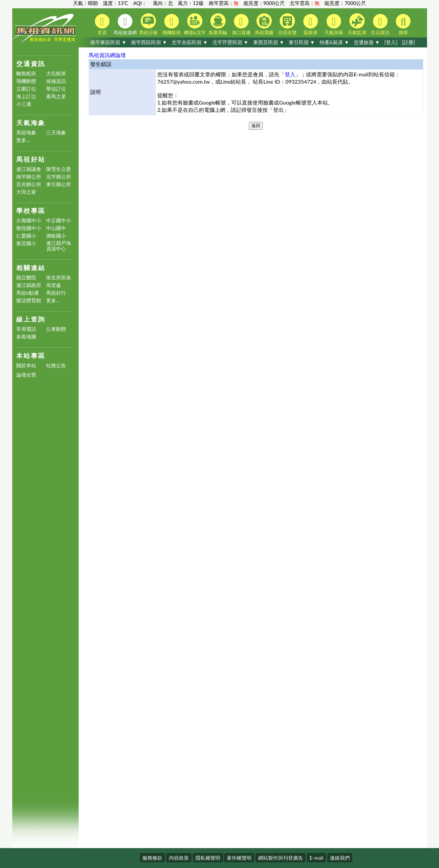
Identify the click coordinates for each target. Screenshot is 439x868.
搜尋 (403, 25)
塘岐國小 (56, 236)
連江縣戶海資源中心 (59, 246)
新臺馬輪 (218, 24)
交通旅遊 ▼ (367, 42)
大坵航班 (56, 73)
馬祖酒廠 (264, 24)
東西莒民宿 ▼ (269, 42)
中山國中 (56, 228)
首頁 (102, 25)
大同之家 (26, 192)
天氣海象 (31, 123)
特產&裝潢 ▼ (334, 42)
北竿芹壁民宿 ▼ (230, 42)
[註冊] (408, 42)
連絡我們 (340, 858)
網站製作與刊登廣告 (281, 858)
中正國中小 (59, 220)
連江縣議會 (29, 169)
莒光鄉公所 (29, 184)
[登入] (391, 42)
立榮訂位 (26, 89)
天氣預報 (334, 25)
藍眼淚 (311, 25)
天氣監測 (357, 24)
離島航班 (26, 73)
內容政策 (179, 858)
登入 (290, 74)
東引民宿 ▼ (302, 42)
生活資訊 (380, 25)
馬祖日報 (148, 24)
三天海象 (56, 133)
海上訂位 (26, 96)
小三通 (24, 104)
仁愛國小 (26, 236)
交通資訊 (31, 64)
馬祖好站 (31, 159)
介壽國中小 (29, 220)
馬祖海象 (26, 133)
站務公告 (56, 365)
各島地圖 (26, 337)
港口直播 (241, 25)
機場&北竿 (195, 24)
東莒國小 (26, 243)
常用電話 (26, 329)
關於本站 (26, 365)
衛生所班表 (59, 278)
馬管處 (54, 285)
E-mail (316, 858)
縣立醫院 (26, 278)
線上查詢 (31, 319)
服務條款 (152, 858)
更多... (23, 140)
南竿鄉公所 (29, 177)
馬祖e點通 (28, 293)
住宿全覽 (287, 24)
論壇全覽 (26, 375)
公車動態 (56, 329)
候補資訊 (56, 81)
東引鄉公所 (59, 184)
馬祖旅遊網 (125, 25)
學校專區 (31, 211)
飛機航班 (172, 25)
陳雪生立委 (59, 169)
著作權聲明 (239, 858)
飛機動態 (26, 81)
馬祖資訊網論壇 (107, 55)
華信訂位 (56, 89)
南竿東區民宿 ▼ (108, 42)
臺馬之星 (56, 96)
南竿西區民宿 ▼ (149, 42)
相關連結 (31, 268)
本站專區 (31, 356)
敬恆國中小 (29, 228)
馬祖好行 (56, 293)
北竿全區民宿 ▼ (190, 42)
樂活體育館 (29, 300)
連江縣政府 (29, 285)
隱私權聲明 (208, 858)
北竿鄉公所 (59, 177)
